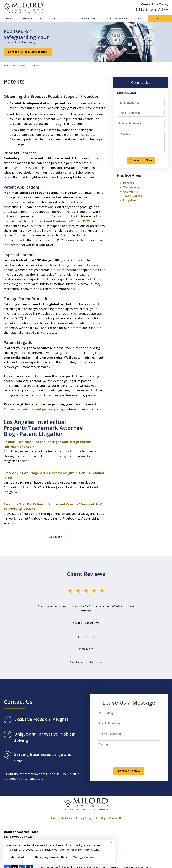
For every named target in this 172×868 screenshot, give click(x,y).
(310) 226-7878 (152, 9)
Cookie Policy (68, 850)
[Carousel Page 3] (94, 637)
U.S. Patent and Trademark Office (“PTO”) (60, 221)
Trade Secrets (132, 196)
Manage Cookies (84, 857)
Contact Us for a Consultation (28, 52)
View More (86, 649)
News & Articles (90, 19)
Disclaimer (66, 818)
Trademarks (131, 187)
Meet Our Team (32, 19)
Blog (140, 19)
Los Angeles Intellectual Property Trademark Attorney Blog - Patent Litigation (43, 428)
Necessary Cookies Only (51, 857)
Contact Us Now (141, 160)
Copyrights (131, 192)
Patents (129, 183)
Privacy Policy (84, 818)
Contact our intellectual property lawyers (36, 409)
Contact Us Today (155, 4)
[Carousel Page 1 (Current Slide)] (79, 637)
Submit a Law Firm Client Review (86, 662)
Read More (55, 537)
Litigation (130, 200)
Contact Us (160, 19)
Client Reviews (119, 19)
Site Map (101, 818)
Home (9, 19)
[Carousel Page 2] (86, 637)
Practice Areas (61, 19)
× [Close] (112, 842)
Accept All (18, 857)
